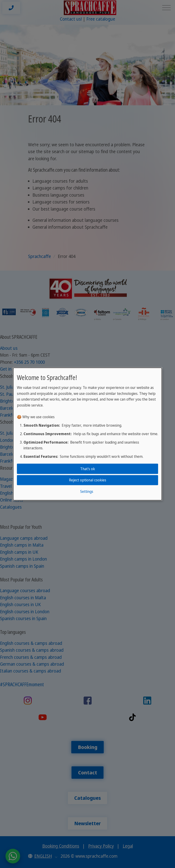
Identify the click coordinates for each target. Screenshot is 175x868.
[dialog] (87, 434)
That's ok (88, 469)
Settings (87, 491)
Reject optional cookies (88, 480)
